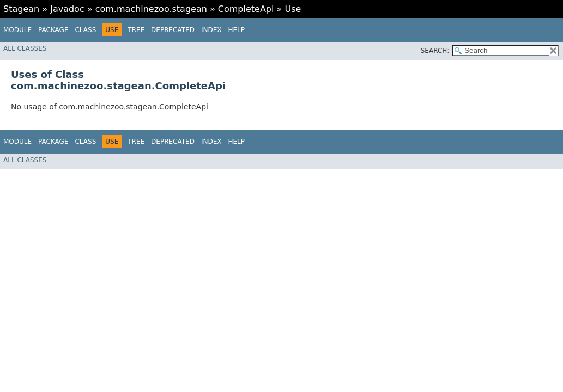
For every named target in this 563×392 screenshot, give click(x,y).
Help (236, 30)
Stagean (21, 9)
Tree (136, 30)
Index (211, 30)
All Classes (25, 48)
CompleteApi (246, 9)
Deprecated (173, 30)
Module (17, 30)
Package (53, 30)
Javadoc (67, 9)
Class (85, 30)
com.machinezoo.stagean (151, 9)
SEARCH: (435, 51)
